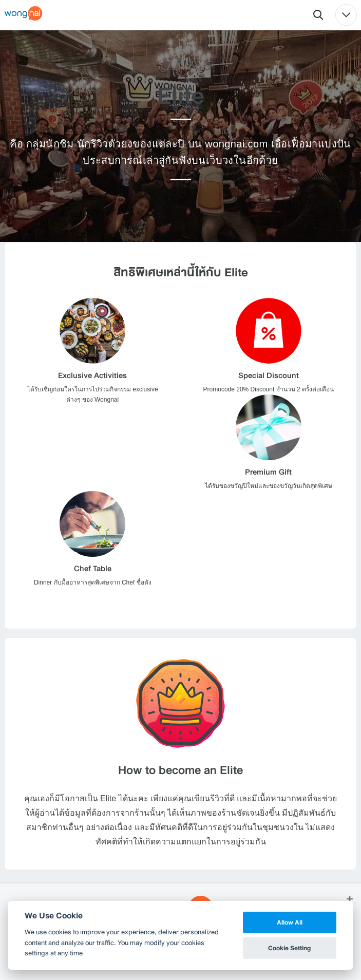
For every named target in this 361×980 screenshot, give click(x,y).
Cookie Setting (289, 948)
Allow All (290, 922)
